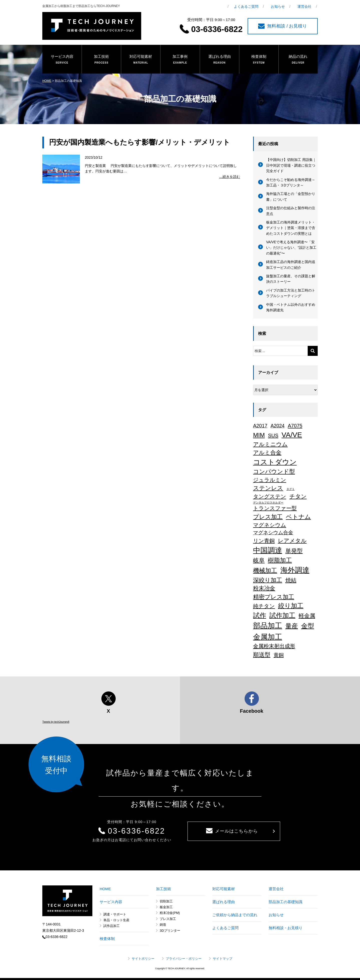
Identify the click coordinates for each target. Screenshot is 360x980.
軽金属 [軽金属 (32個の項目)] (307, 616)
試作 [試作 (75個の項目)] (260, 615)
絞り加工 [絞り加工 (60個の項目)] (291, 606)
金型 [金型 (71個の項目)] (308, 626)
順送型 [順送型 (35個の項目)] (262, 655)
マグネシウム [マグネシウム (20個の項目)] (270, 525)
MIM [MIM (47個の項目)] (259, 435)
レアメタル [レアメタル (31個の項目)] (292, 541)
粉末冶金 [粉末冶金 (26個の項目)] (264, 588)
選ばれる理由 (220, 60)
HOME (47, 81)
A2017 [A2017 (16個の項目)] (260, 426)
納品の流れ (298, 60)
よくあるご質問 (246, 7)
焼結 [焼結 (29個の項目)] (291, 580)
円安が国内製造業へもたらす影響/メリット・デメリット (140, 142)
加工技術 (101, 60)
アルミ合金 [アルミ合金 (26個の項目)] (267, 453)
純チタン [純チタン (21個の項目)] (264, 606)
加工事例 (180, 60)
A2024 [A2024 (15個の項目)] (278, 426)
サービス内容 (62, 60)
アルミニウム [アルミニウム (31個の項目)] (270, 444)
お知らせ (278, 7)
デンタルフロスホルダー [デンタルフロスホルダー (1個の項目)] (268, 503)
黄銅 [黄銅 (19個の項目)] (279, 655)
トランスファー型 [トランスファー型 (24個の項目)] (275, 508)
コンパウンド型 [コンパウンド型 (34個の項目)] (274, 471)
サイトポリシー (143, 959)
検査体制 (259, 60)
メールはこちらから (232, 831)
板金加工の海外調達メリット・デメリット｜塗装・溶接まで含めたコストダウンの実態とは (291, 228)
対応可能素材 (141, 60)
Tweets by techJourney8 (56, 722)
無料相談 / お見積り (283, 26)
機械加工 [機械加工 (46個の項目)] (265, 570)
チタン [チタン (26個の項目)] (298, 496)
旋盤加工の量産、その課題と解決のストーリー (291, 279)
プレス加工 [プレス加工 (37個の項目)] (268, 517)
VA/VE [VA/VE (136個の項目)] (292, 435)
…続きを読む (230, 177)
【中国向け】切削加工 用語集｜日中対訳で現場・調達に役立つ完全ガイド (291, 165)
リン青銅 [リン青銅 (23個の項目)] (264, 541)
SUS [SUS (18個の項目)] (273, 435)
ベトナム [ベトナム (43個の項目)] (298, 517)
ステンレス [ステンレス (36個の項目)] (268, 488)
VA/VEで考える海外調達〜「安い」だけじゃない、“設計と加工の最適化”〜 (291, 248)
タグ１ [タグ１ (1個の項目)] (291, 489)
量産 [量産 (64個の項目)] (292, 626)
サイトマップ (223, 959)
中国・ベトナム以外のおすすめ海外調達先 (291, 307)
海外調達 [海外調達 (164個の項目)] (295, 570)
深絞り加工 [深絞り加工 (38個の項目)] (268, 580)
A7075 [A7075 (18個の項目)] (295, 426)
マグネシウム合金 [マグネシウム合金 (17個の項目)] (273, 533)
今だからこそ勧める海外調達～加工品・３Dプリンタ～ (291, 182)
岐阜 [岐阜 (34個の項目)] (259, 560)
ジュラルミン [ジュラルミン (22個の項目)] (270, 480)
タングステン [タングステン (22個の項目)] (270, 496)
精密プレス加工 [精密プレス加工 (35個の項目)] (274, 597)
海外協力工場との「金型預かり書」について (291, 196)
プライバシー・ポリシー (184, 959)
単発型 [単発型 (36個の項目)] (294, 551)
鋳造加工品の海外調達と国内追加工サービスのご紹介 (291, 265)
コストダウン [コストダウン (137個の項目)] (275, 462)
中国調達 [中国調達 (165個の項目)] (268, 550)
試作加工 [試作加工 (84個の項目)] (282, 615)
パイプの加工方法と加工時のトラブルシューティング (291, 293)
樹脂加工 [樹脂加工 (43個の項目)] (280, 560)
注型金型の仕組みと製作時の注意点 (291, 211)
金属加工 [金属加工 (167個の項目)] (268, 637)
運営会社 (304, 7)
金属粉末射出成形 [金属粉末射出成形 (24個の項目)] (274, 646)
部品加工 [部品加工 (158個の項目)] (268, 626)
